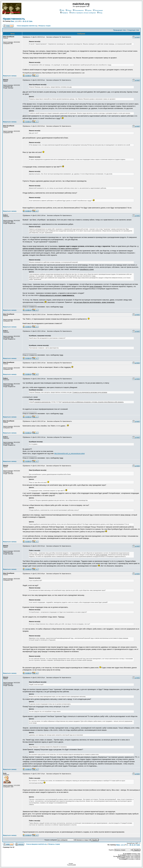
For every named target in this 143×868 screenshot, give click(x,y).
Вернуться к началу (10, 76)
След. (31, 21)
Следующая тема (133, 30)
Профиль (64, 13)
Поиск (68, 10)
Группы (88, 10)
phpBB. (74, 865)
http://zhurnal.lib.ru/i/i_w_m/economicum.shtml (69, 454)
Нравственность (14, 19)
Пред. (12, 21)
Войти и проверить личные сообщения (83, 13)
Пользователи (78, 10)
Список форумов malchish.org (27, 26)
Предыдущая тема (120, 30)
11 (26, 21)
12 (28, 21)
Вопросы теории (45, 26)
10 (24, 21)
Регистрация (98, 10)
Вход (100, 13)
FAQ (62, 10)
